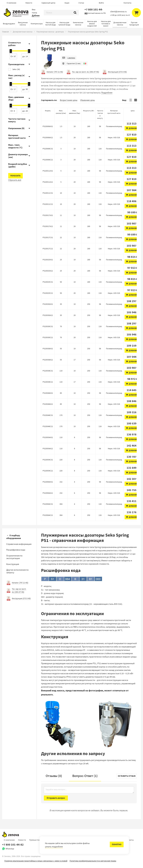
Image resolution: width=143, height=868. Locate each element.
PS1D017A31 (48, 215)
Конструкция (13, 564)
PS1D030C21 (48, 337)
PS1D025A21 (48, 271)
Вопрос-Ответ (85, 776)
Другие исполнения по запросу (17, 571)
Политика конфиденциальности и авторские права (93, 861)
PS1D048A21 (48, 404)
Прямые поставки (37, 840)
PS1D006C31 (48, 149)
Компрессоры (37, 24)
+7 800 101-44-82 (94, 12)
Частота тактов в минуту (17, 120)
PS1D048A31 (48, 393)
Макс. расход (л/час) (16, 77)
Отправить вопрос (56, 798)
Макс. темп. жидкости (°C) (15, 146)
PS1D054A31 (48, 437)
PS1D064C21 (48, 515)
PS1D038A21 (48, 360)
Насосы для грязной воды (64, 24)
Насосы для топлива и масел (106, 24)
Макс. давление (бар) (16, 98)
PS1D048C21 (48, 426)
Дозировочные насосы (120, 24)
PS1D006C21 (48, 160)
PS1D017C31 (48, 237)
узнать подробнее (54, 847)
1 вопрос (71, 58)
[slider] (11, 51)
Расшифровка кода (16, 550)
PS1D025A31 (48, 260)
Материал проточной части (17, 137)
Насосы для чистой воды (50, 24)
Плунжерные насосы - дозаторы (50, 32)
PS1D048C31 (48, 415)
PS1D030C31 (48, 326)
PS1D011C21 (48, 204)
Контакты (127, 3)
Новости (29, 3)
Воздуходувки (9, 24)
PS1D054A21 (48, 448)
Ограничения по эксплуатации (14, 557)
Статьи (81, 3)
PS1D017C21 (48, 249)
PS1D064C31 (48, 504)
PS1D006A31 (48, 126)
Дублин (36, 16)
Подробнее (107, 93)
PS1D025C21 (48, 293)
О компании (11, 3)
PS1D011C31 (48, 193)
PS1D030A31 (48, 304)
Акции (67, 3)
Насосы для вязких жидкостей (92, 24)
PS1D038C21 (48, 382)
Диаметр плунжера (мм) (18, 156)
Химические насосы (78, 24)
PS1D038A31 (48, 349)
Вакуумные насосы (23, 24)
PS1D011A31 (48, 171)
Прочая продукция (134, 24)
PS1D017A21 (48, 226)
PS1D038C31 (48, 371)
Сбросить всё (15, 180)
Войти (101, 3)
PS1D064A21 (48, 493)
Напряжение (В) (16, 128)
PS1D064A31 (48, 482)
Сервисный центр (48, 3)
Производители (16, 64)
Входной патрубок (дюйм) (18, 165)
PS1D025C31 (48, 282)
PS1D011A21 (48, 182)
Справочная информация (19, 544)
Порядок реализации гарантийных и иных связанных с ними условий (36, 861)
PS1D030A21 (48, 315)
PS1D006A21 (48, 137)
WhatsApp (10, 849)
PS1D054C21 (48, 471)
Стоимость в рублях (14, 44)
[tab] (131, 100)
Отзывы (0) (54, 776)
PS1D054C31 (48, 460)
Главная (5, 32)
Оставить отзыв (127, 776)
